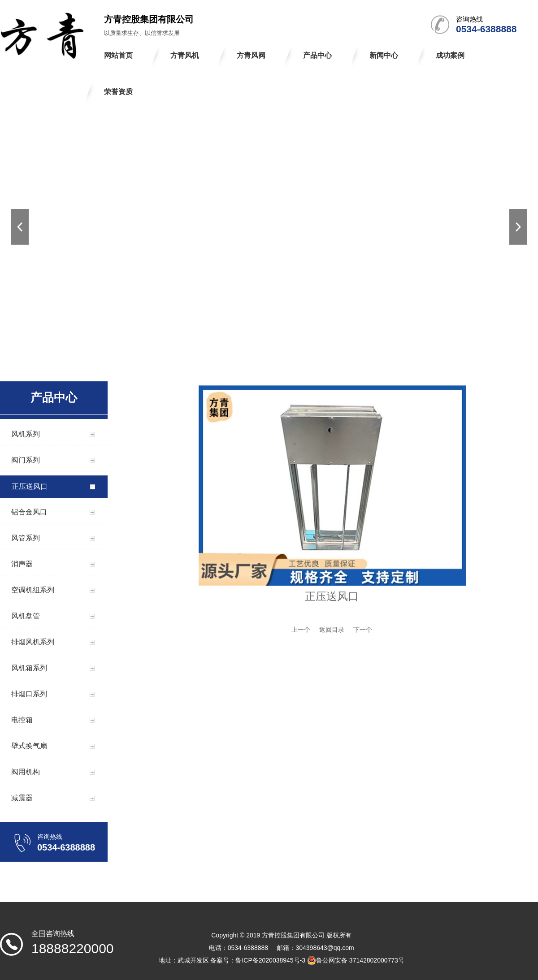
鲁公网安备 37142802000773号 (356, 960)
